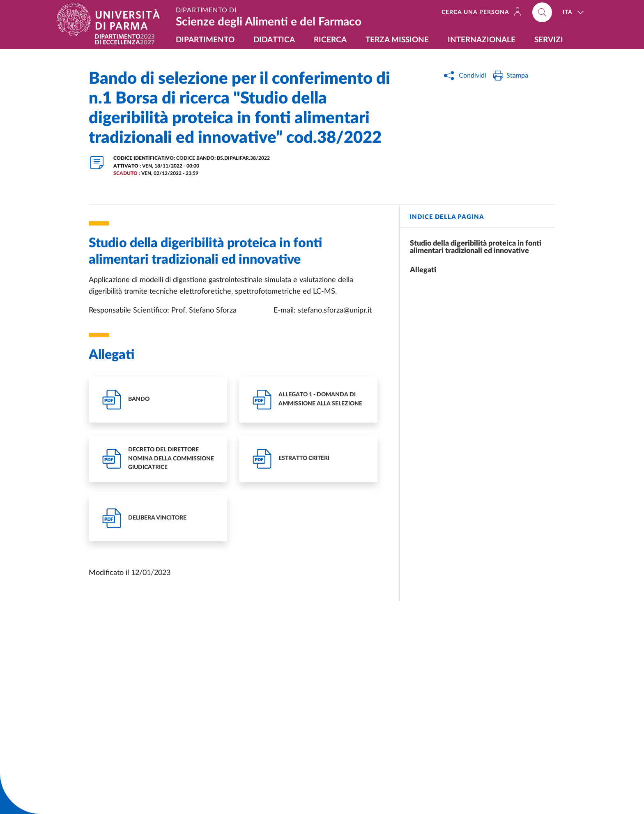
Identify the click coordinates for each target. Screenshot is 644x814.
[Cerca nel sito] (542, 12)
